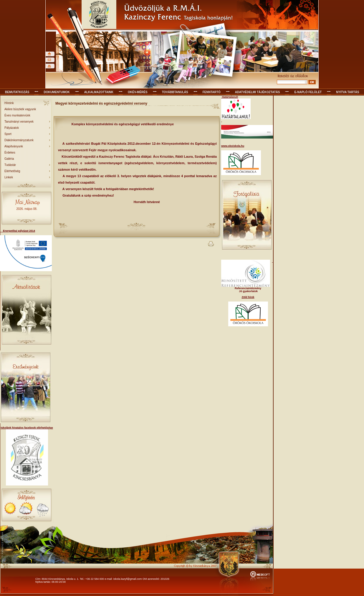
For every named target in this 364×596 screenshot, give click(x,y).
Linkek (9, 177)
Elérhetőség (12, 171)
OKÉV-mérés (138, 92)
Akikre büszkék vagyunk (20, 109)
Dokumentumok (57, 92)
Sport (8, 134)
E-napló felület (308, 92)
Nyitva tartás (348, 92)
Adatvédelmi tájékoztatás (258, 92)
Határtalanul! (230, 97)
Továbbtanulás (175, 92)
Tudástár (10, 165)
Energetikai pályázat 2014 (18, 231)
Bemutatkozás (17, 92)
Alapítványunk (14, 146)
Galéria (9, 159)
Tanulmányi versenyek (19, 122)
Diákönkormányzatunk (19, 140)
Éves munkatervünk (17, 115)
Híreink (9, 103)
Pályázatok (12, 128)
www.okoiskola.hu (233, 146)
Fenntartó (212, 92)
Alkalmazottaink (99, 92)
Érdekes (10, 153)
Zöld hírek (248, 297)
